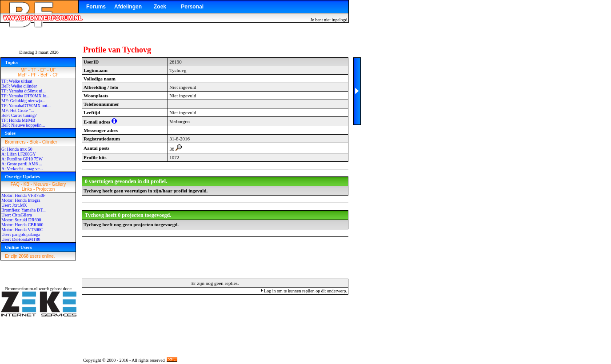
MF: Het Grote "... (18, 110)
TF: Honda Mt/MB (18, 120)
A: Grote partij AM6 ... (22, 164)
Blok (34, 142)
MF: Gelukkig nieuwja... (23, 101)
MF (24, 70)
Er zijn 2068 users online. (30, 256)
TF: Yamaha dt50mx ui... (24, 91)
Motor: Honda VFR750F (23, 195)
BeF (44, 75)
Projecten (45, 189)
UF (53, 70)
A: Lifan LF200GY (19, 154)
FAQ (15, 184)
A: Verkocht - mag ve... (22, 169)
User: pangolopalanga (21, 234)
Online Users (18, 247)
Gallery (59, 184)
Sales (10, 133)
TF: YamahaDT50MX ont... (26, 106)
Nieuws (41, 184)
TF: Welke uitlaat (17, 81)
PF (34, 75)
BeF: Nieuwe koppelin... (23, 125)
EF (43, 70)
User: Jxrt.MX (14, 205)
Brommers (15, 142)
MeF (22, 75)
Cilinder (50, 142)
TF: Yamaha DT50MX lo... (26, 96)
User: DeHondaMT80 (21, 239)
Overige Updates (22, 176)
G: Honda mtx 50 (17, 149)
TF (34, 70)
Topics (12, 62)
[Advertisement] (215, 257)
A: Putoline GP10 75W (22, 159)
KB (26, 184)
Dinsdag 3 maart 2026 (39, 52)
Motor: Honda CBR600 (22, 225)
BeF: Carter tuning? (19, 115)
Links (27, 189)
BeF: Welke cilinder (19, 86)
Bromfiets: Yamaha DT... (24, 210)
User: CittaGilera (17, 215)
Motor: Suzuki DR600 (21, 220)
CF (55, 75)
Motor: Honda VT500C (22, 230)
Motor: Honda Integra (21, 200)
